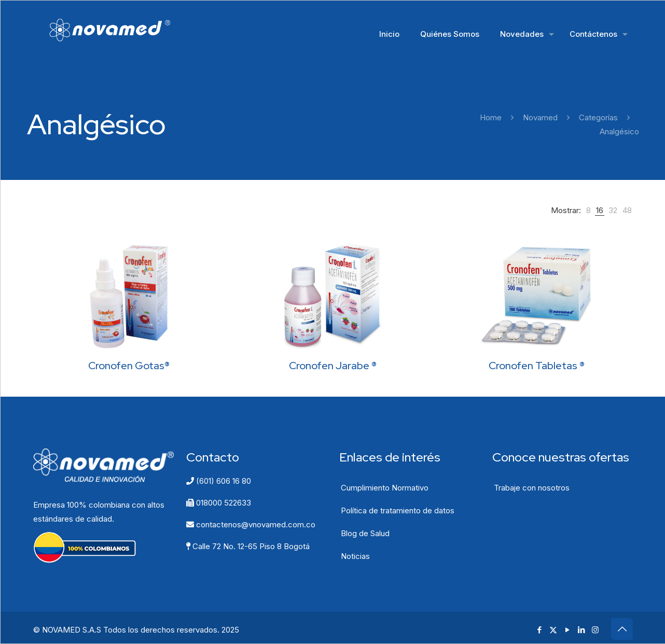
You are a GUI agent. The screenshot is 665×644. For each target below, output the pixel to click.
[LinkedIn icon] (581, 630)
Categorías (598, 117)
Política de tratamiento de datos (398, 510)
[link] (588, 210)
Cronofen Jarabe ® (333, 366)
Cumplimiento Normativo (385, 488)
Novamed (540, 117)
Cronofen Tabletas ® (537, 366)
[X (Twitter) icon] (553, 630)
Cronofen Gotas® (129, 366)
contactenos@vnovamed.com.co (251, 524)
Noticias (355, 556)
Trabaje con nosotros (532, 488)
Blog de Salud (365, 533)
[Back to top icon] (622, 629)
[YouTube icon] (567, 630)
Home (491, 117)
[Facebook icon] (539, 630)
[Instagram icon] (595, 630)
